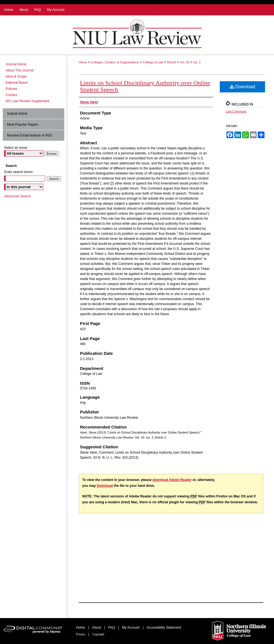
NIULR (172, 62)
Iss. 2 (197, 62)
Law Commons (236, 111)
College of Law (153, 62)
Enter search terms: (19, 172)
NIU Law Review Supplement (27, 101)
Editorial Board (17, 83)
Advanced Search (17, 196)
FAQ (112, 628)
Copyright (98, 634)
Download (243, 87)
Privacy (81, 634)
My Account (131, 628)
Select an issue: (16, 148)
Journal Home (16, 64)
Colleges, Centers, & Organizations (115, 62)
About (97, 628)
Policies (11, 89)
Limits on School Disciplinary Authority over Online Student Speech (145, 86)
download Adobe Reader (172, 480)
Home (83, 62)
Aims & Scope (16, 76)
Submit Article (17, 114)
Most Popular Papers (23, 125)
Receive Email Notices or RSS (30, 135)
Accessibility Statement (164, 628)
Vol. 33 (185, 62)
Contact (11, 95)
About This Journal (20, 70)
